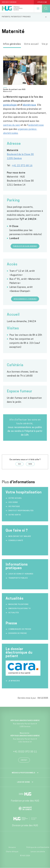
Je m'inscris (14, 681)
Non (30, 464)
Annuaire (12, 847)
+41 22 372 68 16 (22, 166)
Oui (20, 464)
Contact (24, 760)
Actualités (14, 613)
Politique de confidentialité (38, 847)
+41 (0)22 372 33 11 (25, 752)
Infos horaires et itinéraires (25, 299)
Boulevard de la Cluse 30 (20, 154)
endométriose (36, 125)
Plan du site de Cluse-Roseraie (25, 246)
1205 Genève (14, 159)
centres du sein (12, 125)
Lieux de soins (23, 782)
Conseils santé (16, 541)
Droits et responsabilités (21, 511)
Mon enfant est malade (20, 536)
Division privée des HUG (25, 826)
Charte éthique (12, 852)
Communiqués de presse (20, 629)
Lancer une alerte (38, 852)
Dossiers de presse (18, 633)
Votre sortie (15, 515)
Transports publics (18, 578)
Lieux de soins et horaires (21, 574)
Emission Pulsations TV (20, 609)
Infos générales (12, 44)
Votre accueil (31, 44)
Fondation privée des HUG (25, 801)
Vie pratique (14, 507)
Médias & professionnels (23, 773)
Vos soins (13, 502)
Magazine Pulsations (18, 604)
